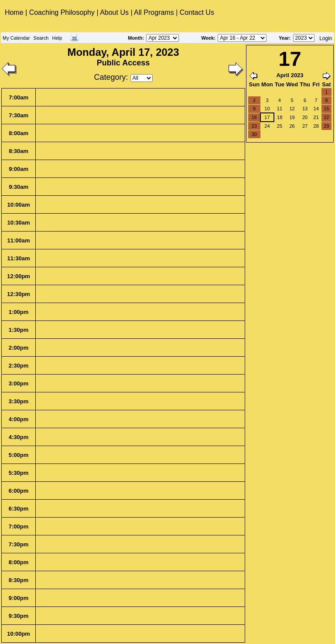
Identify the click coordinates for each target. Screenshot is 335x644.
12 (292, 109)
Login (326, 38)
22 (326, 117)
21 (316, 117)
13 (305, 109)
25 (280, 126)
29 (326, 126)
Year (284, 38)
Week (208, 38)
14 (316, 109)
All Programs (154, 12)
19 (292, 117)
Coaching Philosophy (62, 12)
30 (254, 134)
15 (326, 109)
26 (292, 126)
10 (267, 109)
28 (316, 126)
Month (135, 38)
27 (305, 126)
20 (305, 117)
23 (254, 126)
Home (15, 12)
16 (254, 117)
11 (280, 109)
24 (267, 126)
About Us (114, 12)
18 (280, 117)
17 (267, 117)
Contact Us (197, 12)
